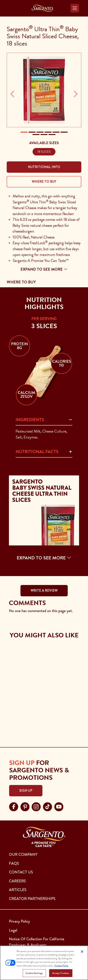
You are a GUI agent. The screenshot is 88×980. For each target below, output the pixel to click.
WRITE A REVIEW (44, 591)
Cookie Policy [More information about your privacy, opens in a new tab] (61, 966)
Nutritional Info (44, 167)
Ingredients (30, 420)
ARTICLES (18, 890)
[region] (44, 963)
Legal (13, 930)
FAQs (14, 863)
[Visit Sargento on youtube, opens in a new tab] (59, 806)
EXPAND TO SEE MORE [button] (44, 558)
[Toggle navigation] (75, 8)
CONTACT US (21, 872)
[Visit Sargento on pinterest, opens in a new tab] (25, 806)
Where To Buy (44, 182)
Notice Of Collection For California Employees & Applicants (37, 942)
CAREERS (17, 881)
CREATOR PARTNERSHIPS (32, 899)
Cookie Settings (34, 973)
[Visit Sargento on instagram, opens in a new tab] (36, 806)
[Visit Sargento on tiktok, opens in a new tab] (48, 806)
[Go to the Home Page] (43, 8)
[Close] (82, 952)
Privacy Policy (19, 921)
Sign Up (26, 791)
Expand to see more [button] (44, 269)
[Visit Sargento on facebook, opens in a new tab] (14, 806)
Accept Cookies (61, 973)
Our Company (23, 854)
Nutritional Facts (37, 452)
